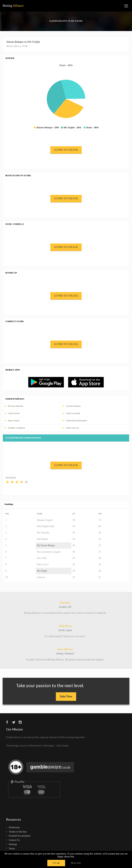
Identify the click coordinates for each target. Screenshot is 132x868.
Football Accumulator (20, 836)
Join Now (66, 696)
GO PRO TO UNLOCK (66, 150)
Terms (12, 849)
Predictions (14, 827)
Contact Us (14, 840)
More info (76, 863)
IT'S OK (56, 863)
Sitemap (13, 844)
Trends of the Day (18, 832)
